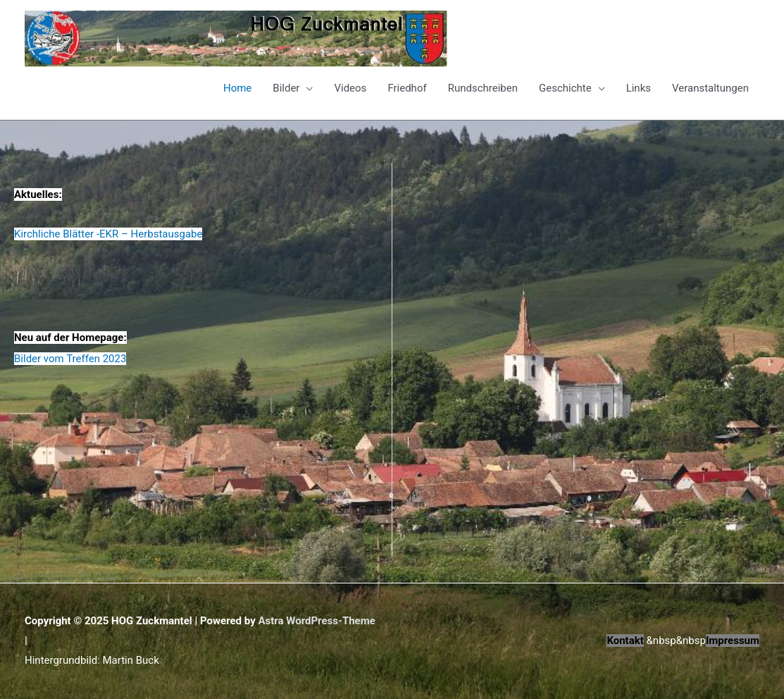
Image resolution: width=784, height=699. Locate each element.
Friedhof (407, 88)
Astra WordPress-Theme (316, 621)
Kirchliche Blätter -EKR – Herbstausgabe (108, 234)
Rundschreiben (483, 88)
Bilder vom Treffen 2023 (70, 359)
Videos (350, 88)
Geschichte (565, 88)
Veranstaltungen (710, 88)
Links (639, 88)
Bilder (286, 88)
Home (237, 88)
